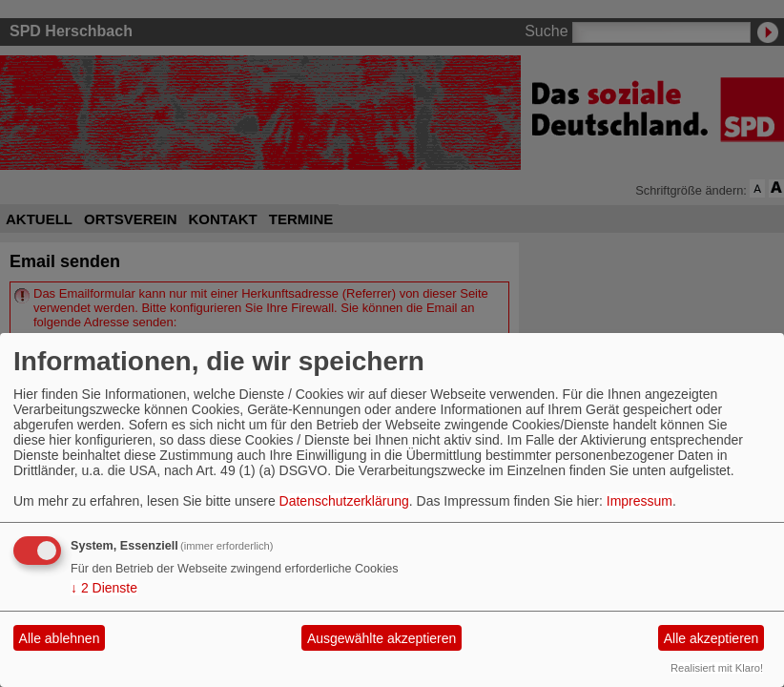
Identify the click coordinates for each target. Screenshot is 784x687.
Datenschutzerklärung (344, 501)
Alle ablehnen (60, 638)
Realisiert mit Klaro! (717, 668)
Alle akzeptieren (712, 638)
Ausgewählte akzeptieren (382, 638)
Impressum (640, 501)
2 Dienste (104, 588)
